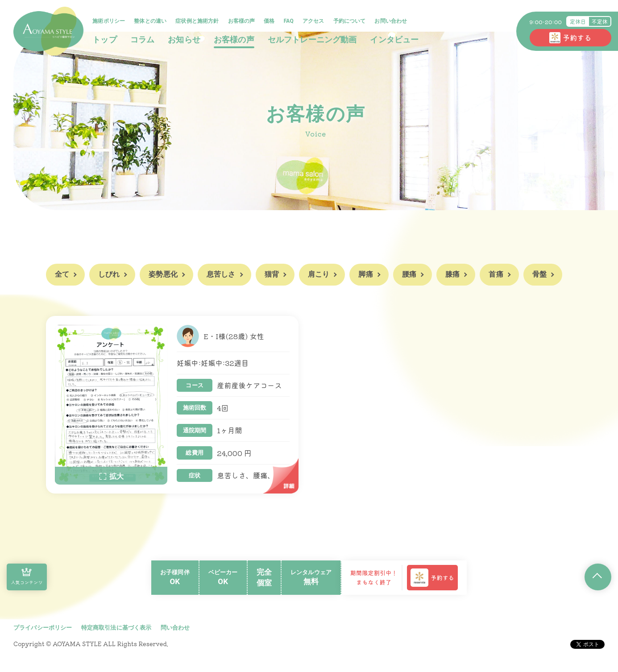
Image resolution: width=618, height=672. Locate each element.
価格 (270, 21)
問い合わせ (175, 628)
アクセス (315, 21)
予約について (350, 21)
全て (62, 274)
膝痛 (452, 274)
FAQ (290, 21)
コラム (143, 40)
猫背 (272, 274)
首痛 (496, 274)
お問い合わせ (392, 21)
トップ (106, 40)
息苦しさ (221, 274)
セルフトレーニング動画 (313, 40)
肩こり (319, 274)
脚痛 (365, 274)
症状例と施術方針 (198, 21)
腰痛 (409, 274)
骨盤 (539, 274)
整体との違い (151, 21)
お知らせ (185, 40)
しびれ (109, 274)
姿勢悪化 (163, 274)
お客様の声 (243, 21)
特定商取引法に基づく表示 (116, 628)
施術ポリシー (110, 21)
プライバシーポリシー (43, 628)
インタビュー (396, 40)
